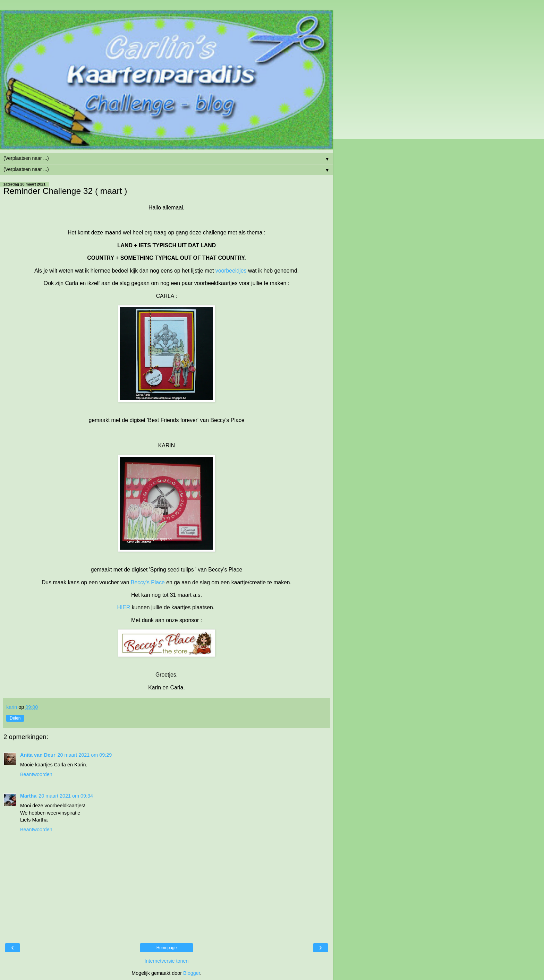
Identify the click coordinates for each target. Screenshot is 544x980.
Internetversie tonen (166, 961)
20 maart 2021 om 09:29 (85, 755)
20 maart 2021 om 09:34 (66, 796)
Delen (15, 718)
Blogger (192, 973)
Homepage (167, 948)
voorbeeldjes (231, 271)
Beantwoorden (36, 774)
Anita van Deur (38, 755)
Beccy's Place (148, 582)
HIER (124, 607)
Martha (28, 796)
